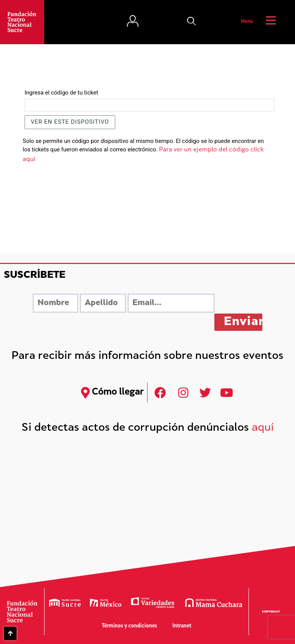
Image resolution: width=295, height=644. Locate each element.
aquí (263, 428)
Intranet (182, 626)
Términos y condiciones (129, 626)
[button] (192, 22)
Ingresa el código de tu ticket (61, 93)
